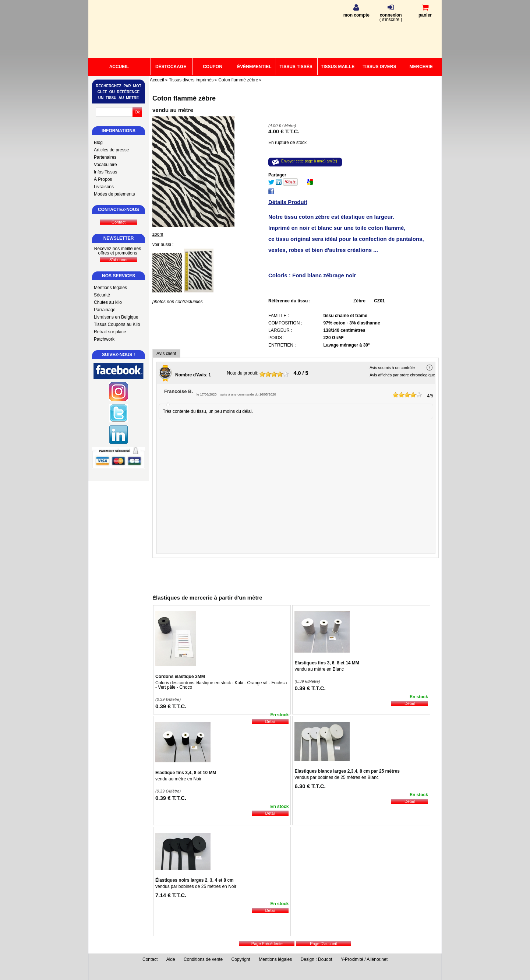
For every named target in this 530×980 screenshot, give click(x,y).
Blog (98, 143)
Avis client (166, 354)
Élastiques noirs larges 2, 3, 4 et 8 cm (195, 880)
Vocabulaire (105, 165)
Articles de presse (111, 150)
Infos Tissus (105, 172)
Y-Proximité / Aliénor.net (364, 959)
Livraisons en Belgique (116, 317)
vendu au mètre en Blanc (319, 669)
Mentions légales (110, 288)
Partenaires (105, 157)
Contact (150, 959)
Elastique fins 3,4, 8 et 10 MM (186, 773)
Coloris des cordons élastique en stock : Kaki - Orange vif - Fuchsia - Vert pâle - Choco (221, 685)
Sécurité (102, 295)
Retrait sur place (110, 332)
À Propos (103, 179)
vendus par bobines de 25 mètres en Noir (196, 886)
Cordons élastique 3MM (180, 677)
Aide (171, 959)
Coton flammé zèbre (184, 98)
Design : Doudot (317, 959)
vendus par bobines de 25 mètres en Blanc (336, 777)
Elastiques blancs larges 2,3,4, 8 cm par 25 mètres (347, 771)
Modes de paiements (114, 194)
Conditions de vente (203, 959)
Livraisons (104, 187)
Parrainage (105, 310)
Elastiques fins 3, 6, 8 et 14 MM (327, 663)
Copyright (241, 959)
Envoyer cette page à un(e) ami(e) (309, 161)
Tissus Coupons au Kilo (117, 324)
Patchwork (104, 339)
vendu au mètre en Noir (178, 779)
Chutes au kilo (108, 302)
